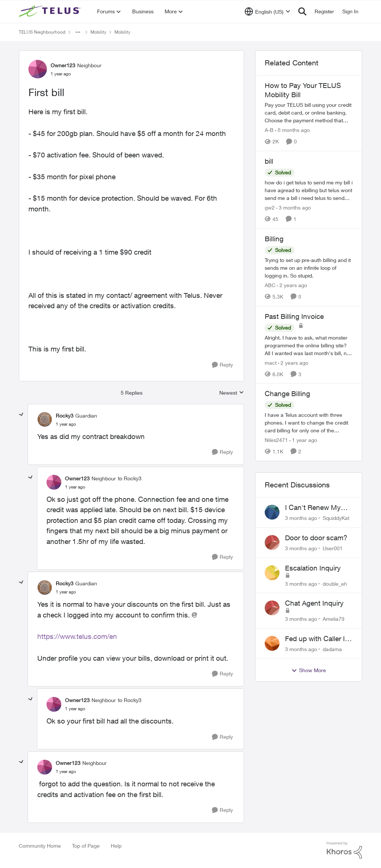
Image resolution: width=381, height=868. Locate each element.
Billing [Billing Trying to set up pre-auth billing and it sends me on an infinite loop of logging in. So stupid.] (274, 239)
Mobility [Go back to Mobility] (98, 32)
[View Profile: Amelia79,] (272, 608)
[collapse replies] (21, 415)
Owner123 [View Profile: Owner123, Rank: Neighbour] (63, 65)
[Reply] (222, 365)
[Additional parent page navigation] (78, 32)
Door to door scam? (316, 538)
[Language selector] (267, 11)
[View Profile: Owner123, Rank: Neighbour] (38, 69)
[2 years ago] (292, 285)
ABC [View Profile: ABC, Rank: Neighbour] (270, 285)
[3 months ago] (294, 207)
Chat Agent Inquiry (314, 603)
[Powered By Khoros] (344, 850)
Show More (309, 670)
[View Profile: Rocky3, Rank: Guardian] (45, 419)
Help (116, 846)
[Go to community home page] (51, 11)
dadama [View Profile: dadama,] (332, 649)
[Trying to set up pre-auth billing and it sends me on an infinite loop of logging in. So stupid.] (309, 268)
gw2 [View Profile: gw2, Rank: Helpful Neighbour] (270, 207)
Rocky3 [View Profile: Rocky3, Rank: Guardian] (65, 416)
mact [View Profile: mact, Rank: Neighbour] (271, 362)
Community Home (40, 846)
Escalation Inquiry (313, 568)
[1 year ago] (303, 440)
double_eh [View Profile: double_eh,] (335, 583)
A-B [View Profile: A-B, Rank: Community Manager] (269, 130)
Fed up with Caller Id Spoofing (317, 639)
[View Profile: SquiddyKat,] (272, 512)
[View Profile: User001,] (272, 542)
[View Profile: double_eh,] (272, 573)
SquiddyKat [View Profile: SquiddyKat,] (336, 518)
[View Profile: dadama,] (272, 643)
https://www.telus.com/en (77, 636)
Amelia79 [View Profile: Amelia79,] (334, 619)
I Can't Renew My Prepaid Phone (313, 508)
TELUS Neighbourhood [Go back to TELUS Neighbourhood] (42, 32)
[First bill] (66, 424)
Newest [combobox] (232, 393)
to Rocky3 (130, 478)
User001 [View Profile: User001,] (333, 548)
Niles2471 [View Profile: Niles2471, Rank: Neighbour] (276, 440)
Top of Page (86, 846)
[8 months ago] (292, 130)
